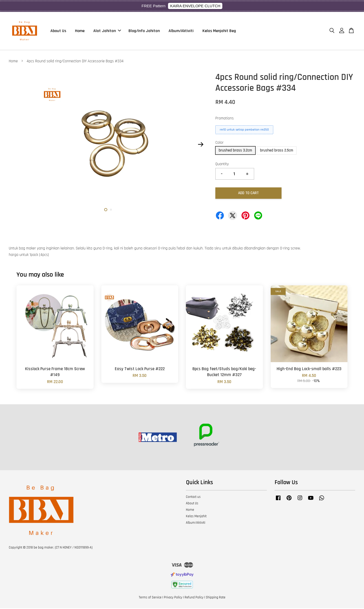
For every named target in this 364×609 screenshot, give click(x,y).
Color (219, 143)
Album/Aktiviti (181, 31)
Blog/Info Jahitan (144, 31)
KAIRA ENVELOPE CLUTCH (195, 6)
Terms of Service (150, 598)
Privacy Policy (173, 598)
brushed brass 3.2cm (235, 151)
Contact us (193, 498)
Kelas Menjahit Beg (219, 31)
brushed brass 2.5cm (277, 151)
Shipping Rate (216, 598)
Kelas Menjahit (196, 517)
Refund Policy (194, 598)
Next (201, 145)
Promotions (225, 119)
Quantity (222, 165)
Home (80, 31)
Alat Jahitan (107, 31)
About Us (58, 31)
